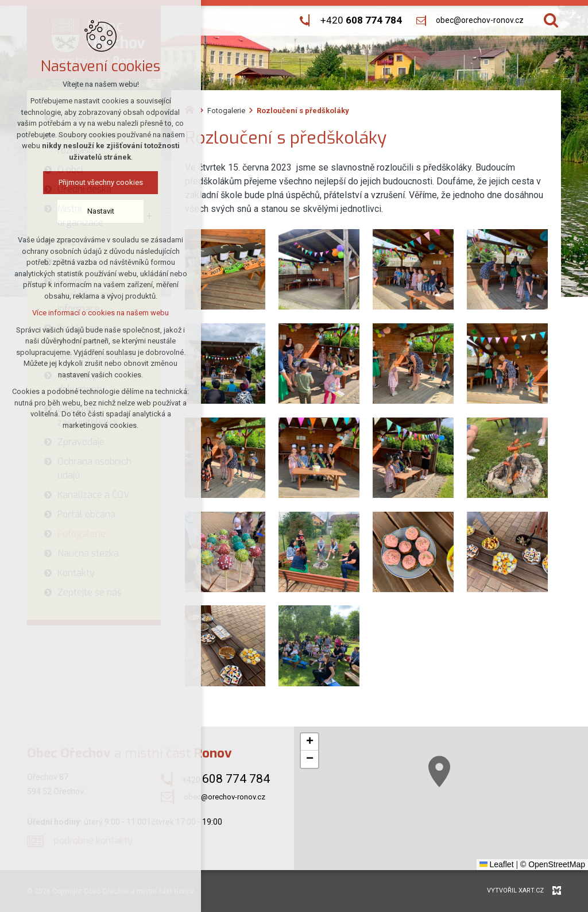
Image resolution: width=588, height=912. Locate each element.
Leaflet (497, 864)
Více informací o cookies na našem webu (99, 313)
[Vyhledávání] (551, 20)
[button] (518, 823)
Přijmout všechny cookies (99, 182)
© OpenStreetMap (553, 864)
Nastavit (99, 211)
